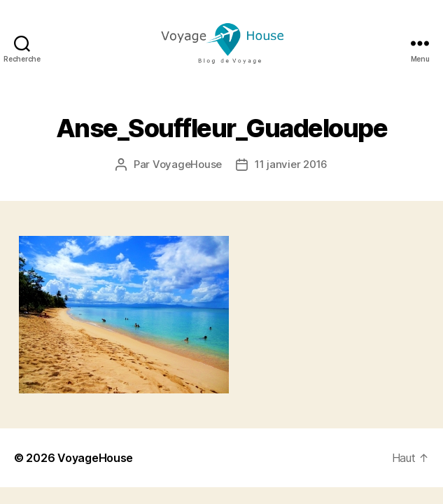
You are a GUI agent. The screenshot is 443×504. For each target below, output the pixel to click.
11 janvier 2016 (291, 164)
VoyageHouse (187, 164)
